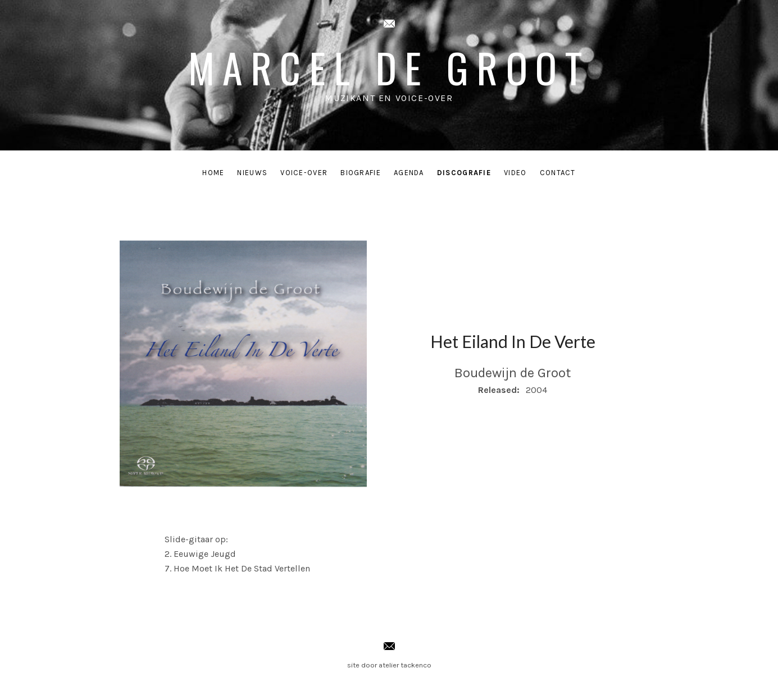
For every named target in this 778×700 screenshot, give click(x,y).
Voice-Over (304, 173)
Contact (558, 173)
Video (515, 173)
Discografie (464, 173)
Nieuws (252, 173)
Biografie (361, 173)
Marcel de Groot (389, 67)
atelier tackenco (405, 665)
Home (213, 173)
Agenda (409, 173)
